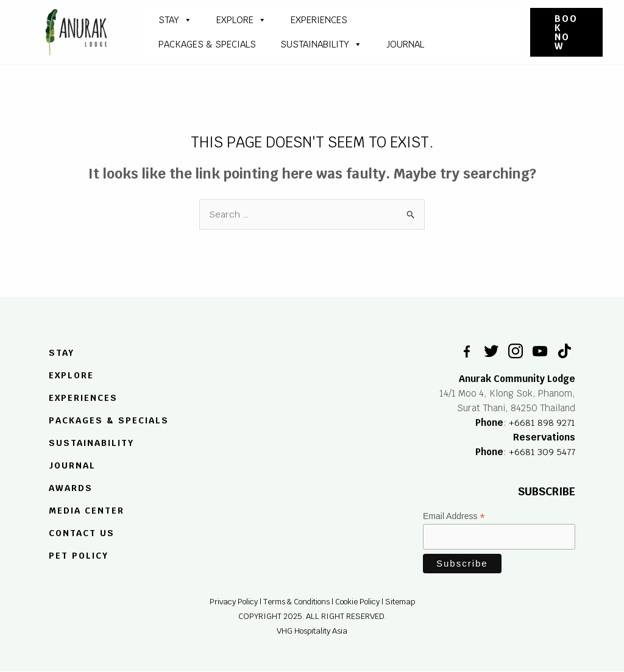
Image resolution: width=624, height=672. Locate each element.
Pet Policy (79, 556)
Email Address (454, 517)
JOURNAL (405, 44)
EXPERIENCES (83, 398)
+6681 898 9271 (542, 423)
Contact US (82, 533)
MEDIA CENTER (87, 511)
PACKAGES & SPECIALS (207, 44)
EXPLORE (71, 376)
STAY (175, 20)
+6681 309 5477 (542, 452)
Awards (71, 488)
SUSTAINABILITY (321, 44)
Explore (241, 20)
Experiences (319, 20)
